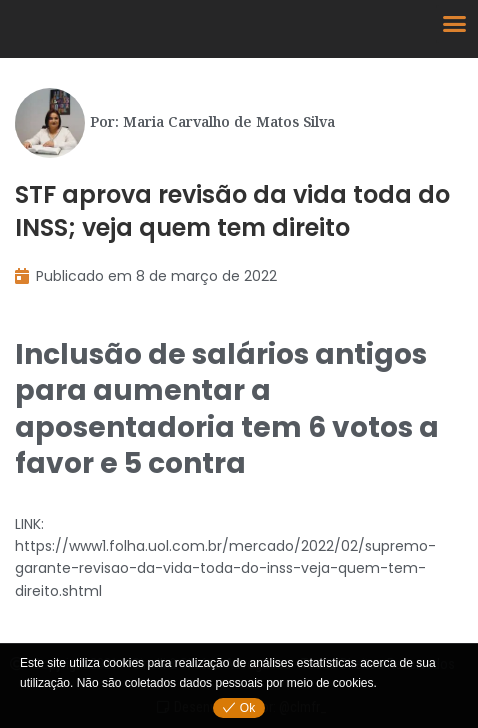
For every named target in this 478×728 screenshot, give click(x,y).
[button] (455, 24)
